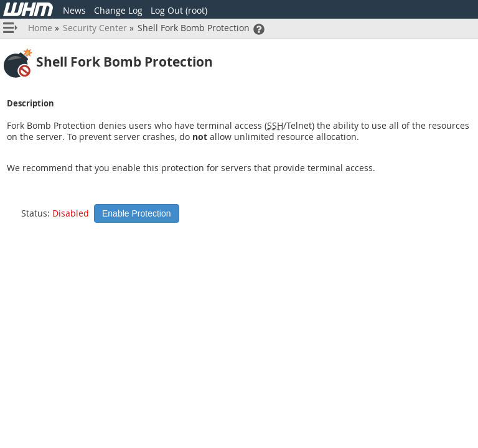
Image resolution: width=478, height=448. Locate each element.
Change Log (118, 10)
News (74, 10)
